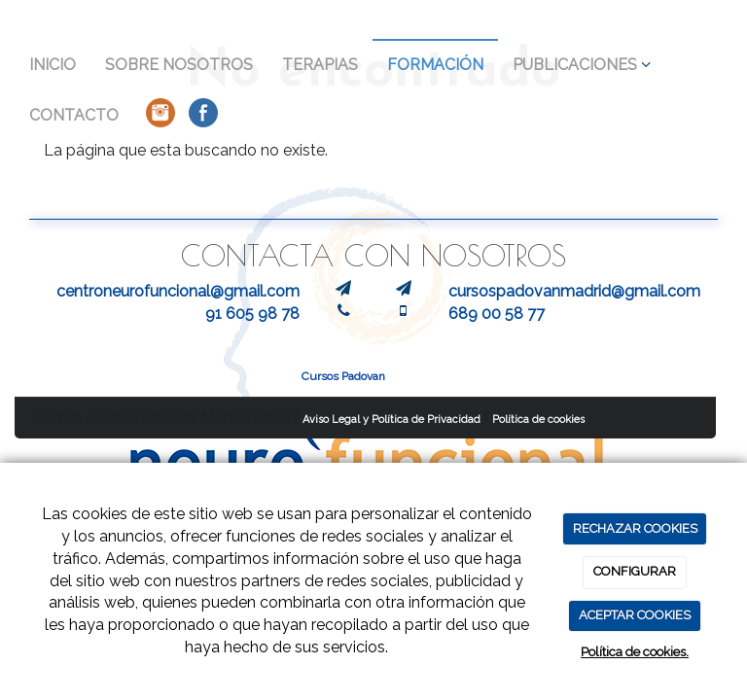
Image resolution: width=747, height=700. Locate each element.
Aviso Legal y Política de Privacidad (391, 420)
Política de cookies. (635, 652)
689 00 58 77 (497, 314)
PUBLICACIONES (582, 65)
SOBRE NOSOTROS (179, 65)
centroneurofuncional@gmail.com (178, 291)
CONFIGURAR (635, 571)
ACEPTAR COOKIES (635, 615)
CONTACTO (74, 115)
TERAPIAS (320, 65)
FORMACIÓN (435, 65)
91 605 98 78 (252, 314)
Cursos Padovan (343, 376)
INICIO (53, 65)
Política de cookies (538, 420)
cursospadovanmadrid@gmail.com (574, 291)
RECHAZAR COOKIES (635, 528)
